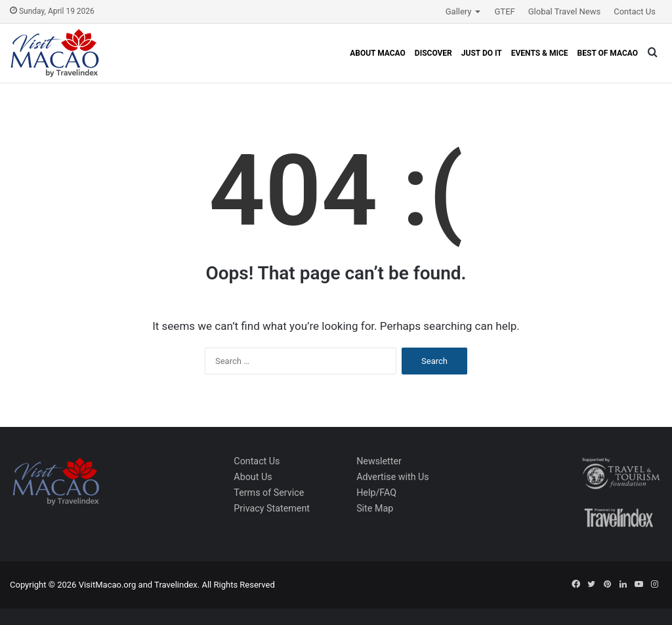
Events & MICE (540, 53)
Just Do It (482, 53)
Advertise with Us (393, 477)
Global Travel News (564, 11)
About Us (253, 477)
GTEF (505, 11)
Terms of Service (269, 493)
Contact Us (635, 11)
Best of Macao (608, 53)
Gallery (459, 11)
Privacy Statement (272, 508)
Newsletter (379, 461)
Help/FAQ (376, 493)
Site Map (375, 508)
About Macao (378, 53)
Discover (433, 53)
